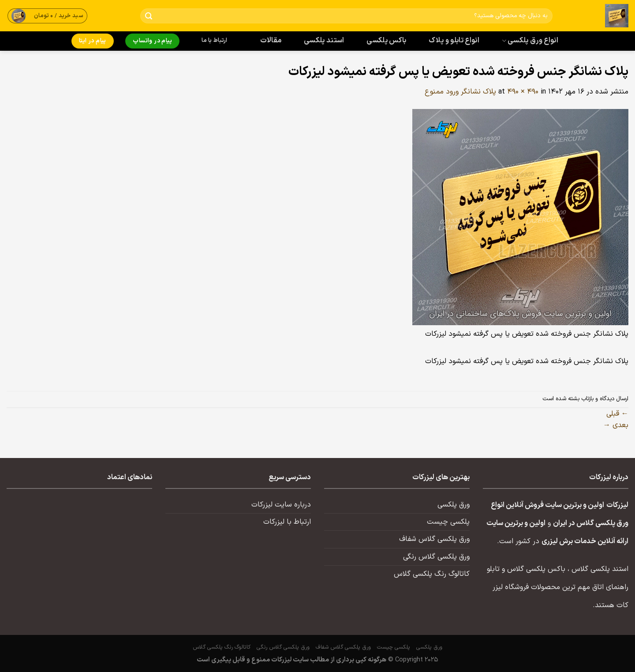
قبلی (617, 414)
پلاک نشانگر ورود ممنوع (460, 92)
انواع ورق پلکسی (530, 41)
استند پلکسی (324, 41)
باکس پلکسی (386, 41)
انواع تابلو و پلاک (454, 41)
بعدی (616, 425)
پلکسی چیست (448, 522)
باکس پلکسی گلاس (536, 569)
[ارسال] (149, 16)
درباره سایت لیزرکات (281, 505)
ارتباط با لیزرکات (287, 522)
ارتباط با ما (214, 41)
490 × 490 (523, 92)
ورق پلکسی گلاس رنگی (436, 557)
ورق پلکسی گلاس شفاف (434, 539)
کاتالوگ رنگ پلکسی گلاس (432, 574)
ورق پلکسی (454, 505)
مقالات (271, 41)
